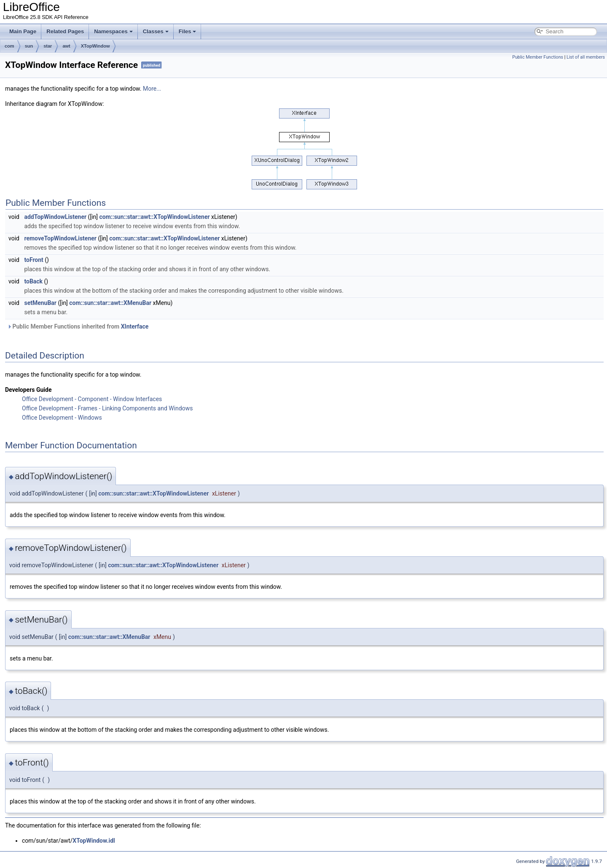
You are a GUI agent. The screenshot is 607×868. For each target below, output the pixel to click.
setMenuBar (40, 303)
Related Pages (65, 31)
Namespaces (113, 31)
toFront (34, 260)
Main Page (23, 31)
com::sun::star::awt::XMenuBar (110, 303)
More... (152, 89)
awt (66, 46)
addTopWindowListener (55, 217)
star (48, 46)
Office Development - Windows (62, 418)
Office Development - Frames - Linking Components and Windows (107, 408)
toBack (33, 281)
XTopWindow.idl (94, 841)
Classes (156, 31)
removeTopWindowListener (60, 238)
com (9, 46)
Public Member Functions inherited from (78, 326)
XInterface (135, 326)
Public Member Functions (538, 57)
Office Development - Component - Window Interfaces (92, 399)
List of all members (586, 57)
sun (29, 46)
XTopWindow (95, 46)
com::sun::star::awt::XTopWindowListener (154, 217)
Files (188, 31)
